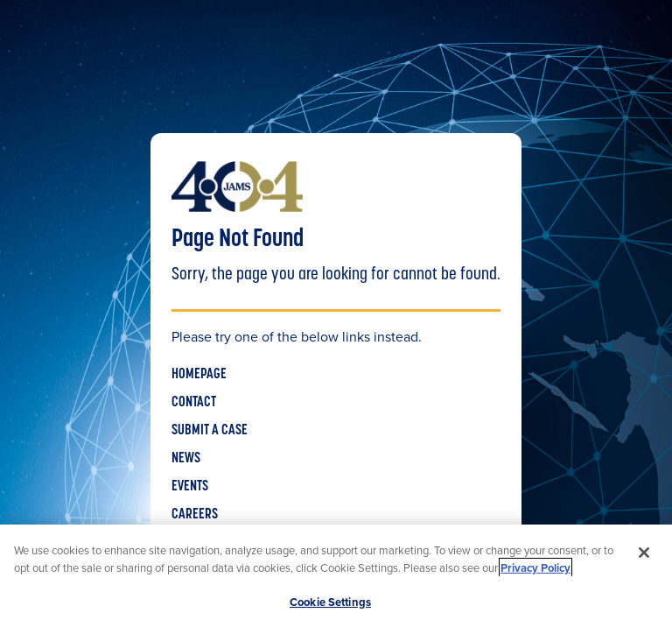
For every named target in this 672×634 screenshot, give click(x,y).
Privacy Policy (535, 568)
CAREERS (195, 515)
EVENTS (190, 487)
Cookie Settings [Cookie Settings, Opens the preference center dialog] (330, 602)
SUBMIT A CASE (210, 431)
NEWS (186, 459)
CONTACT (194, 403)
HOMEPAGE (199, 375)
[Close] (644, 553)
